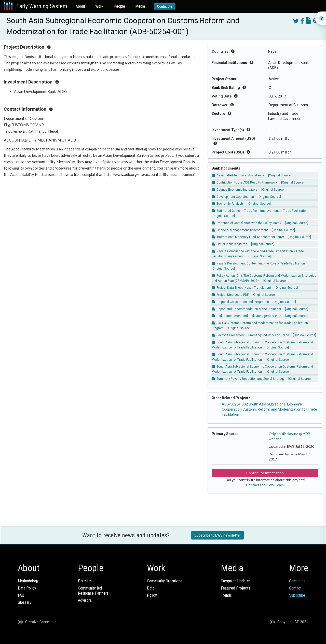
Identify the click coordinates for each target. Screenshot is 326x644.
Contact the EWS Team (265, 485)
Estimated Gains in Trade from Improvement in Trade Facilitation (260, 211)
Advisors (85, 600)
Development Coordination (233, 197)
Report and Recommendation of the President (247, 309)
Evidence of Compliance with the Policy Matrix (247, 223)
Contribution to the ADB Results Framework (245, 183)
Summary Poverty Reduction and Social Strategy (248, 379)
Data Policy (27, 588)
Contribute (165, 6)
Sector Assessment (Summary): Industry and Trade (251, 335)
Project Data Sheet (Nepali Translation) (242, 288)
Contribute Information (265, 473)
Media (140, 6)
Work (99, 6)
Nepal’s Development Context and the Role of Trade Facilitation (259, 263)
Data (151, 588)
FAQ (21, 595)
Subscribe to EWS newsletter (218, 535)
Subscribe (297, 595)
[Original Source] (280, 175)
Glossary (25, 602)
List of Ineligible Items (230, 244)
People (119, 6)
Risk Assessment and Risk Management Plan (247, 316)
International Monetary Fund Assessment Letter (248, 237)
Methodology (28, 581)
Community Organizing (165, 581)
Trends (226, 595)
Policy (152, 595)
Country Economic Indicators (235, 190)
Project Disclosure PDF (230, 295)
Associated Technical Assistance (238, 175)
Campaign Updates (236, 581)
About (80, 6)
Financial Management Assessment (240, 230)
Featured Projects (235, 588)
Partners (85, 581)
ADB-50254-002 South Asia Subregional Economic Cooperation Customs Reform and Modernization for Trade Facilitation (269, 409)
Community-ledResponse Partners (93, 591)
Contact (295, 588)
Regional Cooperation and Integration (241, 302)
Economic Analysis (228, 204)
